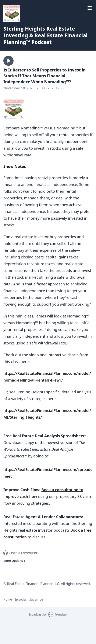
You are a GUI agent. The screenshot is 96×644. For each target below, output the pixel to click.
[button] (8, 61)
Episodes (21, 599)
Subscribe (36, 599)
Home (8, 599)
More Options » (14, 561)
